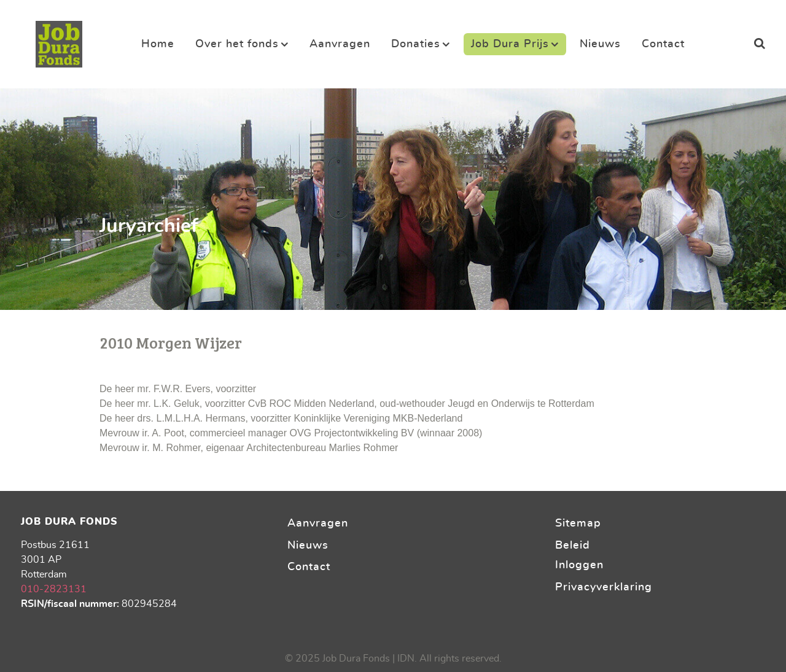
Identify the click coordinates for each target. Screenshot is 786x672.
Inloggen (579, 565)
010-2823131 (54, 589)
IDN (406, 658)
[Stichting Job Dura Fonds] (59, 41)
